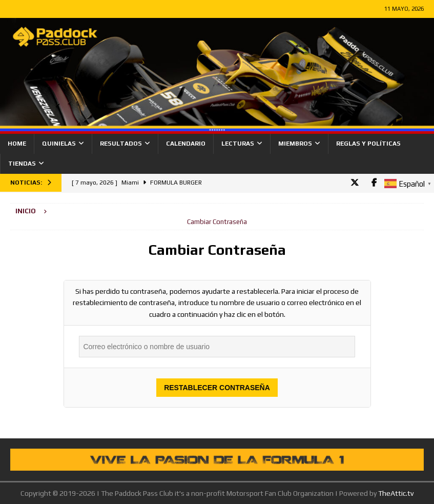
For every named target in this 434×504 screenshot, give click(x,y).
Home (17, 144)
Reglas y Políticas (368, 144)
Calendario (186, 144)
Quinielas (59, 144)
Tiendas (22, 164)
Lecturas (238, 144)
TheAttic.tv (396, 493)
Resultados (121, 144)
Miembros (295, 144)
